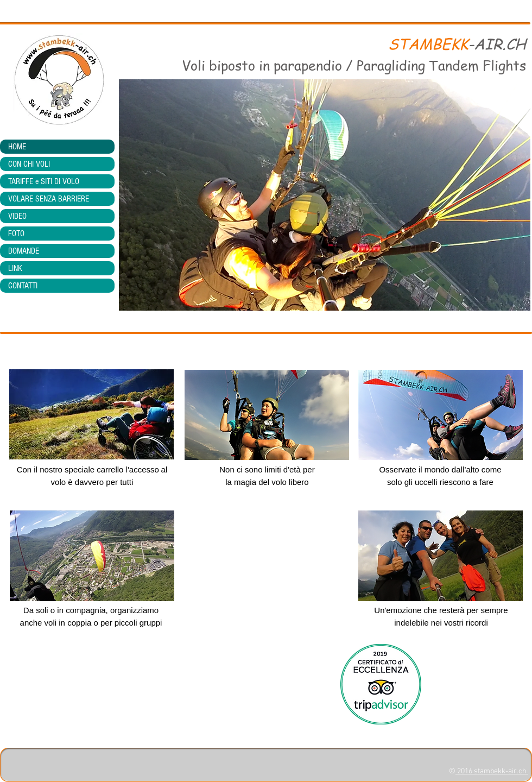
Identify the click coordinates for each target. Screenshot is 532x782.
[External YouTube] (267, 565)
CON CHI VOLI (29, 164)
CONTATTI (23, 286)
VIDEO (17, 216)
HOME (17, 147)
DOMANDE (24, 251)
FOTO (16, 234)
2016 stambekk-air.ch (492, 771)
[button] (325, 195)
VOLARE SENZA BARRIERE (49, 199)
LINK (15, 268)
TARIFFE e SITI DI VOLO (44, 181)
